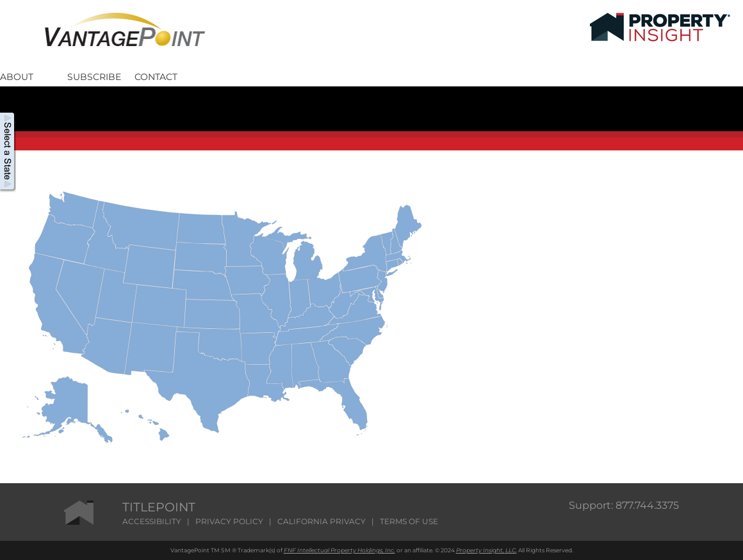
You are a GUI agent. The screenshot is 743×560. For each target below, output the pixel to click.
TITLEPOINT (159, 507)
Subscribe (94, 76)
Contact (156, 76)
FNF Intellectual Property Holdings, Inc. (339, 550)
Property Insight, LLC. (486, 550)
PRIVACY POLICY (229, 521)
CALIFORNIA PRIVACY (322, 521)
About (17, 76)
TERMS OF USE (409, 521)
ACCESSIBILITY (152, 521)
